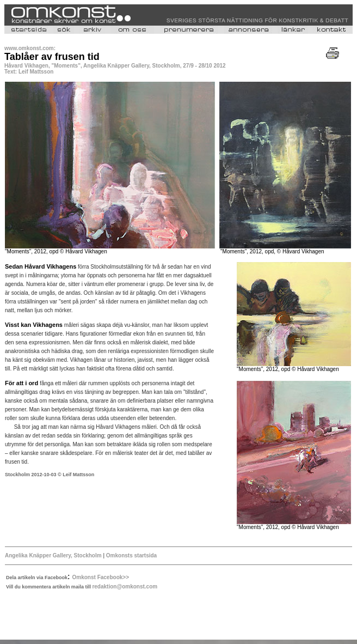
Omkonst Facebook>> (101, 577)
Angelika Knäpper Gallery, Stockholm (54, 555)
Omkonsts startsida (131, 555)
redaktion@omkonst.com (125, 587)
